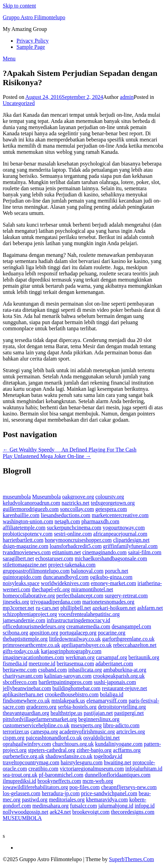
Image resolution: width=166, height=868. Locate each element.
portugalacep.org (78, 633)
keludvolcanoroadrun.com (32, 503)
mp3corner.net (19, 608)
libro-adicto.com (121, 725)
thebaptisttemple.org (25, 639)
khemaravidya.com (107, 800)
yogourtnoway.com (124, 528)
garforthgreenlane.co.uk (128, 639)
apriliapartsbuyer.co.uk (87, 645)
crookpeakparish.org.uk (119, 676)
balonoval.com (87, 571)
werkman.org (80, 657)
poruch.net (117, 571)
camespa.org (44, 732)
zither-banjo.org (94, 750)
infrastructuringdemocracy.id (78, 620)
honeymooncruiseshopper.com (78, 540)
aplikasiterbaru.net (23, 694)
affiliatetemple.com (24, 528)
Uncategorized (19, 103)
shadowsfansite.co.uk (69, 756)
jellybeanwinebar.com (27, 688)
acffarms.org (127, 750)
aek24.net (60, 812)
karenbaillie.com (21, 515)
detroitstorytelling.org (122, 707)
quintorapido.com (22, 577)
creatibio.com (44, 769)
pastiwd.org (35, 800)
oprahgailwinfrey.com (27, 744)
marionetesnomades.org (108, 602)
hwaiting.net (118, 762)
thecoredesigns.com (133, 812)
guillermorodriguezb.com (31, 509)
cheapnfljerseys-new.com (129, 787)
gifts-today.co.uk (21, 651)
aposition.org (44, 633)
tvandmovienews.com (27, 552)
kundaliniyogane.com (119, 744)
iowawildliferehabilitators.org (35, 787)
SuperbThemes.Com (132, 859)
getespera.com (111, 509)
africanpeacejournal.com (120, 534)
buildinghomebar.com (76, 688)
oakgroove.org (78, 497)
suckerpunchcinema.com (74, 528)
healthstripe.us (66, 713)
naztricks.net (76, 503)
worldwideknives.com (65, 583)
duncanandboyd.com (66, 577)
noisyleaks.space (21, 583)
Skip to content (19, 6)
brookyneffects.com (59, 781)
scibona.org (15, 633)
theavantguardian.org (26, 713)
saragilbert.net (18, 558)
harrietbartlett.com (23, 540)
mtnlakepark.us (68, 701)
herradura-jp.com (61, 793)
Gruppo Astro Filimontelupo (34, 17)
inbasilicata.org (85, 670)
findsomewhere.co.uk (26, 701)
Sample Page (31, 47)
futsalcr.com (84, 806)
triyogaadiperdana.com (56, 602)
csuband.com (52, 670)
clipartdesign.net (131, 540)
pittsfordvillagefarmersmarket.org (40, 719)
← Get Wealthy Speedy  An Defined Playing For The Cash (70, 450)
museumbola (17, 497)
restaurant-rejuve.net (125, 688)
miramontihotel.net (92, 589)
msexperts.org (86, 725)
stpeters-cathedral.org (51, 750)
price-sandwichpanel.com (109, 793)
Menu (9, 59)
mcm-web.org (98, 781)
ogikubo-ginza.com (111, 577)
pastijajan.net (98, 713)
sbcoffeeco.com (20, 682)
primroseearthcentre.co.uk (31, 645)
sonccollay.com (77, 509)
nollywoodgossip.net (26, 812)
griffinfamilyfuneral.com (130, 546)
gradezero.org (41, 707)
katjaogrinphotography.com (71, 651)
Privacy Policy (33, 41)
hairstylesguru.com (82, 762)
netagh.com (67, 521)
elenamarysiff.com (107, 701)
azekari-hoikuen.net (114, 608)
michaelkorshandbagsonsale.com (111, 558)
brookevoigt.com (91, 812)
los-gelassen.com (22, 793)
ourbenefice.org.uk (23, 756)
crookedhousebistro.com (72, 694)
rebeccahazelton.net (135, 645)
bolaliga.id (111, 694)
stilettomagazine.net (25, 565)
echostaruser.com (54, 558)
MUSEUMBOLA (22, 818)
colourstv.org (110, 497)
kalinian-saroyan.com (68, 676)
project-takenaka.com (72, 565)
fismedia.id (15, 664)
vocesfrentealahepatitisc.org (89, 614)
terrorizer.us (16, 732)
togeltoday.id (108, 756)
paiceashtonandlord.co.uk (54, 738)
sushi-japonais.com (115, 682)
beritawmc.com (20, 670)
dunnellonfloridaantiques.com (118, 775)
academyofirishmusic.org (87, 732)
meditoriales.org (67, 800)
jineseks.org (16, 602)
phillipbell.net (76, 608)
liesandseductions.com (66, 515)
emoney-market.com (114, 583)
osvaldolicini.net (102, 738)
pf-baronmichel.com (61, 775)
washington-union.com (28, 521)
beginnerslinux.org (99, 719)
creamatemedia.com (88, 626)
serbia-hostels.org (77, 707)
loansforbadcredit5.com (76, 546)
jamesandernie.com (24, 620)
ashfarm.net (150, 608)
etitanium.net (67, 552)
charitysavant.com (23, 676)
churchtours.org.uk (73, 744)
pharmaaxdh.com (100, 521)
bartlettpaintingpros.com (66, 682)
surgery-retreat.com (126, 596)
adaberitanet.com (114, 664)
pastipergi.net (129, 713)
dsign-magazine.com (26, 546)
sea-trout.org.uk (20, 775)
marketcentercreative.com (120, 515)
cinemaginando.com (104, 552)
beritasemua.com (75, 664)
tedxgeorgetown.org (113, 503)
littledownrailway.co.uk (75, 639)
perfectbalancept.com (80, 596)
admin (127, 97)
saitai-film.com (145, 552)
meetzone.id (42, 664)
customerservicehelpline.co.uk (36, 725)
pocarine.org (111, 633)
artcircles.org (131, 732)
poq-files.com (84, 787)
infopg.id (145, 806)
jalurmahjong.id (116, 806)
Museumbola (47, 497)
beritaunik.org (144, 657)
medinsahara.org (50, 806)
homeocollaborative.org (29, 596)
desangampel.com (132, 626)
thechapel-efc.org (51, 589)
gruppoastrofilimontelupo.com (36, 571)
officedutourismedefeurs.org (34, 626)
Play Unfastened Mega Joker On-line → (47, 456)
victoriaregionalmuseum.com (92, 769)
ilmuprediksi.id (19, 781)
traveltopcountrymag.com (31, 762)
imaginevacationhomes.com (33, 657)
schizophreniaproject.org (30, 614)
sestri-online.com (73, 534)
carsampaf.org (112, 657)
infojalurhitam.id (144, 769)
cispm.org (14, 738)
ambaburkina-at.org (125, 670)
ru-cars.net (47, 608)
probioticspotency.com (28, 534)
